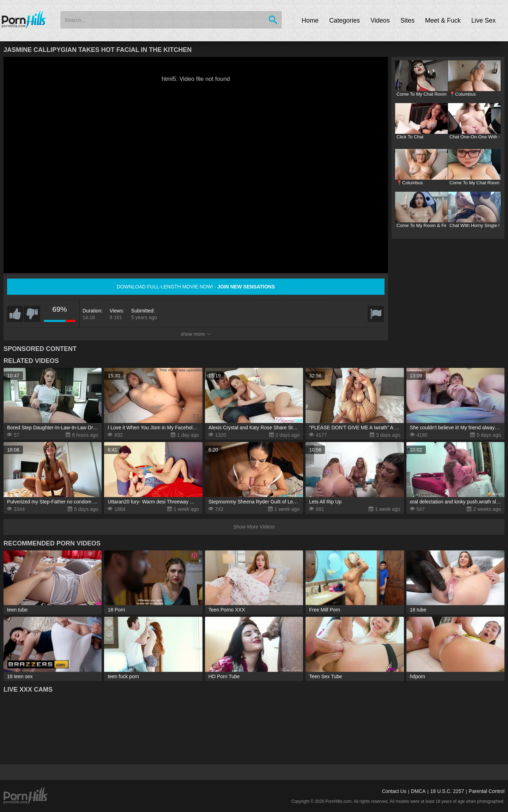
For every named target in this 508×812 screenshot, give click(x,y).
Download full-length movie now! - (196, 287)
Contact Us (394, 791)
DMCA (418, 791)
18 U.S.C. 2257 (447, 791)
